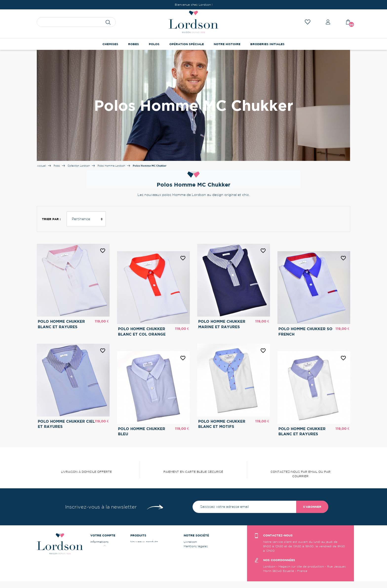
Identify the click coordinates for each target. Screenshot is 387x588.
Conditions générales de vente (206, 551)
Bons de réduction (104, 564)
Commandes (99, 551)
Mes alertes (99, 568)
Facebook (191, 564)
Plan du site (192, 560)
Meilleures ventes (143, 546)
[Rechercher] (76, 22)
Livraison (190, 542)
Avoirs (95, 555)
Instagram (191, 568)
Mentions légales (196, 546)
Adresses (97, 560)
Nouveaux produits (144, 542)
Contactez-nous (195, 555)
